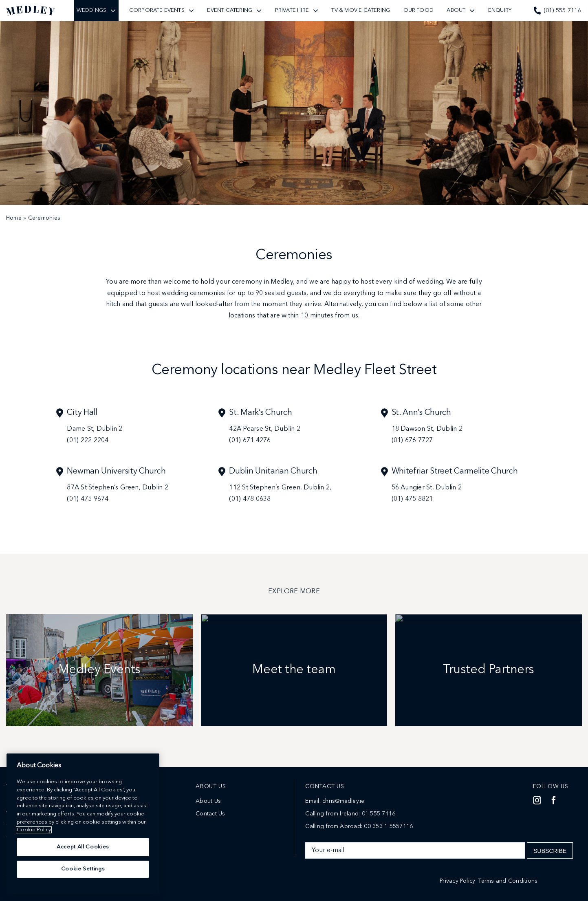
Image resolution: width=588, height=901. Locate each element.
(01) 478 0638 (250, 499)
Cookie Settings (83, 891)
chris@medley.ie (344, 801)
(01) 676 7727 (412, 441)
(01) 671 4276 (250, 441)
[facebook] (554, 800)
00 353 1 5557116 (388, 826)
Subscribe (550, 851)
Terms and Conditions (508, 881)
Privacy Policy (457, 881)
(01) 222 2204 (88, 441)
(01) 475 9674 (88, 499)
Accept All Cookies (83, 869)
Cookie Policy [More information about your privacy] (34, 852)
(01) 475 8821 (412, 499)
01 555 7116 (379, 814)
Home (14, 218)
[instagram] (537, 800)
